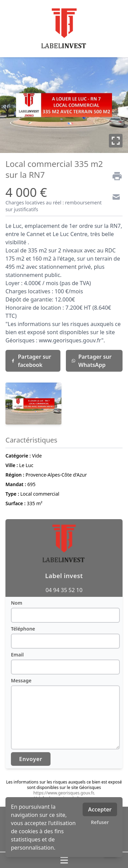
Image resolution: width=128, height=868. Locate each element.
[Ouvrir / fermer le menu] (64, 860)
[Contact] (114, 198)
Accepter (100, 809)
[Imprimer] (114, 176)
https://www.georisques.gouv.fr (63, 793)
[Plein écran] (116, 141)
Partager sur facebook (31, 361)
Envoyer (31, 759)
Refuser (100, 822)
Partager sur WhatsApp (91, 361)
